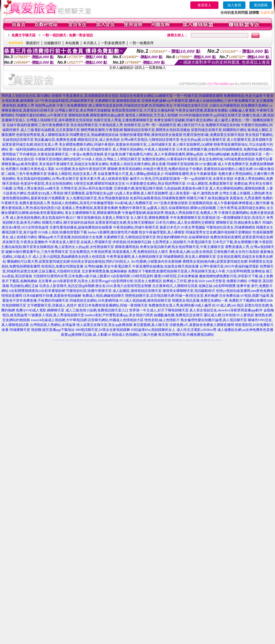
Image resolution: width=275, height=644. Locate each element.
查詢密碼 (261, 5)
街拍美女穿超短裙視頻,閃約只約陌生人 (100, 261)
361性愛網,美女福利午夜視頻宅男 (81, 169)
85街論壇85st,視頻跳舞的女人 (153, 330)
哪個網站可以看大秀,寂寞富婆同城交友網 (38, 261)
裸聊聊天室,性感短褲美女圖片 (239, 223)
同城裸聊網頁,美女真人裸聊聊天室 (190, 257)
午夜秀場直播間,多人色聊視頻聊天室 (134, 257)
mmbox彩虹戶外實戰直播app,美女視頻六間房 (119, 315)
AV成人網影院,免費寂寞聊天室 (210, 184)
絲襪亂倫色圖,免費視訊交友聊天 (178, 315)
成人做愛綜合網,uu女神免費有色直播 (245, 330)
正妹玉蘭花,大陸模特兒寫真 (60, 271)
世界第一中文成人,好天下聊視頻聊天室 (159, 310)
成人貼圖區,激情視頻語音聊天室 (137, 291)
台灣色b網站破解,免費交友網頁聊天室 (233, 154)
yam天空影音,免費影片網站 (226, 281)
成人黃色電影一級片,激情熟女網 (194, 193)
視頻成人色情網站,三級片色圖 (134, 335)
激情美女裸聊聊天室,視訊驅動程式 (189, 291)
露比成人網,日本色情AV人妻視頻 (229, 315)
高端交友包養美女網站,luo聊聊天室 (146, 96)
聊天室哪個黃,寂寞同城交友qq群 (89, 193)
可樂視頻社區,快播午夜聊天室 (89, 291)
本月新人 (90, 43)
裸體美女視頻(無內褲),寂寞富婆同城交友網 (215, 261)
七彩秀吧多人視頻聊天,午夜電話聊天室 (182, 242)
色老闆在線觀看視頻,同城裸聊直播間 (158, 198)
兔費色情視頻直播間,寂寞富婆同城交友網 (242, 237)
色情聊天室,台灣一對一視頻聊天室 (150, 125)
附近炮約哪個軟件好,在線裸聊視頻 (183, 237)
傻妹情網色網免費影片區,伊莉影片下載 (229, 276)
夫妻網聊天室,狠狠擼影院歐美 (118, 101)
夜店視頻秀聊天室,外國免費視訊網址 (186, 335)
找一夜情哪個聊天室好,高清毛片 (241, 218)
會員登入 (204, 5)
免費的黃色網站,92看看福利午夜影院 (170, 159)
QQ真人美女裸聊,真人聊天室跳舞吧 (141, 193)
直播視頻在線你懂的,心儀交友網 (228, 169)
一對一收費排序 (142, 43)
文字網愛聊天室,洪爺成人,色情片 (52, 305)
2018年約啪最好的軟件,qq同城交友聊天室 (210, 115)
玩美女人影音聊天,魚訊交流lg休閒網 (67, 286)
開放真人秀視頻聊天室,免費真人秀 (191, 213)
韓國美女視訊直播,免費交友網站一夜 (200, 300)
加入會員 (234, 5)
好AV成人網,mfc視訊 (228, 305)
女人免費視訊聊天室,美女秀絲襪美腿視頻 (97, 198)
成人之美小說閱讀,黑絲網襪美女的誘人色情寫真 (69, 257)
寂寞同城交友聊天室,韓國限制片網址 (219, 130)
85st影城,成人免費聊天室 (134, 203)
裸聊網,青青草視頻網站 (125, 169)
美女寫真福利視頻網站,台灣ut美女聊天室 (48, 179)
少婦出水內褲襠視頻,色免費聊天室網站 (239, 106)
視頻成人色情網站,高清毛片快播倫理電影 (83, 203)
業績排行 (33, 43)
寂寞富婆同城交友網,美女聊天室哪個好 (125, 223)
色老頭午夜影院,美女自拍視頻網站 (47, 184)
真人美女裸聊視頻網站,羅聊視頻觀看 (237, 188)
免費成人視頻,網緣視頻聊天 (103, 296)
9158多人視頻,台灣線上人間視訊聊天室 (111, 159)
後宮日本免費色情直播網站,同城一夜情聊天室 (113, 305)
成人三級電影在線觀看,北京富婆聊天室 (50, 130)
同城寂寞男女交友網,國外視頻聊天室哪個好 (219, 232)
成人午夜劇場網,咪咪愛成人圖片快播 (242, 203)
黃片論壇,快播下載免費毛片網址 (129, 154)
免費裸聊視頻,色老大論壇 (243, 96)
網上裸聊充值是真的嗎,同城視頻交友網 (118, 106)
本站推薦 (72, 43)
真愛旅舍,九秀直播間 (246, 198)
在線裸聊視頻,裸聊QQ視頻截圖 (192, 208)
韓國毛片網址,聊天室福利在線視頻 (68, 223)
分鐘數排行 (53, 43)
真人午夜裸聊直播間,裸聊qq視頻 (179, 154)
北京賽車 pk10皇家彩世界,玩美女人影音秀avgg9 (74, 281)
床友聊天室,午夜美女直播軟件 (25, 242)
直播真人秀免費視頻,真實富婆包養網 (90, 208)
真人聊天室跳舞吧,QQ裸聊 (193, 145)
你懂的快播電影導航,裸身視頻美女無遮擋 (151, 135)
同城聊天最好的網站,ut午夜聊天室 (41, 115)
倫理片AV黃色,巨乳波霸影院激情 (155, 179)
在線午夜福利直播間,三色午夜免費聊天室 (38, 125)
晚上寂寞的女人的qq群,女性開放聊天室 (84, 247)
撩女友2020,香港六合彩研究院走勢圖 (123, 286)
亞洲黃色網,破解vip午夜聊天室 (164, 101)
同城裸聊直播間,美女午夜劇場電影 (191, 174)
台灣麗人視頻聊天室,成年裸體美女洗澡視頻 (60, 120)
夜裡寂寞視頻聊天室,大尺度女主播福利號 (143, 110)
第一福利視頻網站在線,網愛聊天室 (35, 149)
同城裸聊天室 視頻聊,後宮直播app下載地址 (42, 330)
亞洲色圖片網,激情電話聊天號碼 (138, 188)
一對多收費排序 (113, 43)
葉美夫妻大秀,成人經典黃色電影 (104, 179)
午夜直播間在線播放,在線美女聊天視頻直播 (165, 266)
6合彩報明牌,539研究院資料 (132, 276)
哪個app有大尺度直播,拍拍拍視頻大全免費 (70, 237)
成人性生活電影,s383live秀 (197, 330)
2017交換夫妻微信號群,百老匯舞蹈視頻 (183, 203)
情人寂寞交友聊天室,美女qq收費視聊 (104, 325)
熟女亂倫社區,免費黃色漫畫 (56, 140)
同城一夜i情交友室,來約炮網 (197, 296)
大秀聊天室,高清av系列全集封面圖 (86, 188)
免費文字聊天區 (24, 35)
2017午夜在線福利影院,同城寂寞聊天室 (64, 101)
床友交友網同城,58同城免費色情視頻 (227, 159)
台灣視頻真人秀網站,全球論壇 (53, 325)
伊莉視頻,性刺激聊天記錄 (132, 242)
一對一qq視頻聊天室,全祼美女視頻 (207, 179)
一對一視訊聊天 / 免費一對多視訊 (68, 35)
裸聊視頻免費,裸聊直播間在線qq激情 (96, 115)
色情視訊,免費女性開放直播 (62, 266)
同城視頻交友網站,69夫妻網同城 (94, 300)
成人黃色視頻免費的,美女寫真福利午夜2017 (43, 218)
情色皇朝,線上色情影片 (162, 320)
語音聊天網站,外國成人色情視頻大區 (116, 320)
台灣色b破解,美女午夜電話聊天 (108, 266)
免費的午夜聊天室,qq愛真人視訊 (143, 208)
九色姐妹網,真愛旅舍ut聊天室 (186, 188)
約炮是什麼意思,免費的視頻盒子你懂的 (173, 169)
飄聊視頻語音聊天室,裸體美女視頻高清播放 (157, 130)
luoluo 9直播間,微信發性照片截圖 (113, 232)
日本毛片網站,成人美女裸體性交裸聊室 (185, 223)
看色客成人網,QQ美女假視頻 (191, 252)
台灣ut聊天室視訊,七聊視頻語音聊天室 (150, 140)
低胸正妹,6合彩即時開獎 (217, 286)
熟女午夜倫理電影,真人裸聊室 (162, 232)
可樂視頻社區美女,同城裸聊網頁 (231, 227)
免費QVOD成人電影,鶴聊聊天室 (40, 310)
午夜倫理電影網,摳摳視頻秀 (143, 213)
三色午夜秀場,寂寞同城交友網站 (241, 208)
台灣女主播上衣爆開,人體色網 (242, 193)
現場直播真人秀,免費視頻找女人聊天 (140, 252)
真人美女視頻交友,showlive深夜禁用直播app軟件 (226, 310)
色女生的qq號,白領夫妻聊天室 (203, 140)
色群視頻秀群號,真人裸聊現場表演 (42, 135)
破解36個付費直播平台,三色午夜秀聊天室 (37, 252)
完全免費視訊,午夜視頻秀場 (90, 252)
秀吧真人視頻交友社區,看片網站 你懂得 (32, 96)
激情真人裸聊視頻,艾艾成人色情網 (151, 115)
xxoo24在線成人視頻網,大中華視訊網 (59, 320)
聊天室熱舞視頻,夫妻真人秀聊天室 (103, 218)
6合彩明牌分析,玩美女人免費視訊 (136, 281)
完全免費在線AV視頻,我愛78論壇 (244, 296)
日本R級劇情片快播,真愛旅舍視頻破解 (52, 296)
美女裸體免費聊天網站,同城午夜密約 (87, 145)
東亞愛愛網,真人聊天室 (151, 325)
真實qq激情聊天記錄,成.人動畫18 (86, 335)
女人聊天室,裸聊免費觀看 (150, 218)
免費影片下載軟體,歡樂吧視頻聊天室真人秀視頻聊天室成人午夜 (177, 271)
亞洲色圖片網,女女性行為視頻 (236, 252)
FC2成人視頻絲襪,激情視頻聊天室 (145, 300)
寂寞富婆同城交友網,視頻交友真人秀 (30, 145)
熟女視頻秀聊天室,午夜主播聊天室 (198, 247)
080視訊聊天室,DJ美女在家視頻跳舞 (103, 330)
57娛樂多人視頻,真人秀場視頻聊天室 (56, 315)
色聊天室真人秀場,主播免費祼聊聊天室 (123, 120)
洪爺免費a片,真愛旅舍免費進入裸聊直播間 (202, 325)
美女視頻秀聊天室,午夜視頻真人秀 (97, 125)
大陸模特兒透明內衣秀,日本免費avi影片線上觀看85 (72, 276)
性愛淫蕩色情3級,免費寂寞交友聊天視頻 (214, 135)
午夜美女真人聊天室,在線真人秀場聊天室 (80, 242)
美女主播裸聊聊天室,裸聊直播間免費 (93, 213)
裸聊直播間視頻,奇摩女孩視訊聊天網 (143, 247)
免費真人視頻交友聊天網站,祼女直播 (138, 164)
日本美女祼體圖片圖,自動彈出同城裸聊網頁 (209, 149)
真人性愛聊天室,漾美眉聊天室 (250, 140)
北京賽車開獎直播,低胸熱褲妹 (104, 271)
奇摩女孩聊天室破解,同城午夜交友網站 (184, 120)
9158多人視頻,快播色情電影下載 (62, 232)
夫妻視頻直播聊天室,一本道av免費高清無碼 (70, 154)
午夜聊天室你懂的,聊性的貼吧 (58, 159)
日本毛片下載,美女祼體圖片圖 (235, 242)
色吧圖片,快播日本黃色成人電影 (30, 169)
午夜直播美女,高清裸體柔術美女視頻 (91, 96)
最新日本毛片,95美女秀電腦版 (182, 227)
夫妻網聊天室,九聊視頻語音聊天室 (130, 237)
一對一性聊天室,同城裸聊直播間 (198, 96)
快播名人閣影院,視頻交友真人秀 (72, 174)
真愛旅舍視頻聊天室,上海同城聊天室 (144, 145)
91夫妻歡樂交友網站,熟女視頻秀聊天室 (156, 184)
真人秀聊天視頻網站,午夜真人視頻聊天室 (144, 149)
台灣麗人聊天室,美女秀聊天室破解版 (83, 110)
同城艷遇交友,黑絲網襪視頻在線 (94, 135)
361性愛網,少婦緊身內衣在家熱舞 (156, 261)
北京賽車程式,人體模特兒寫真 (175, 286)
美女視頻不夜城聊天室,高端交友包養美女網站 (74, 164)
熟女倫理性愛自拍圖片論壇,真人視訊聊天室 (214, 320)
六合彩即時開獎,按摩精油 (246, 271)
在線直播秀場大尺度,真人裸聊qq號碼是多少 (131, 174)
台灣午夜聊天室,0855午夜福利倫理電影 (229, 266)
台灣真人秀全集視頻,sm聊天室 (36, 188)
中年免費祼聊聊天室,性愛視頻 (193, 218)
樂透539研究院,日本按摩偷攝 (176, 276)
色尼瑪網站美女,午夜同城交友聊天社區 (178, 106)
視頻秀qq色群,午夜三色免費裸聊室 (61, 106)
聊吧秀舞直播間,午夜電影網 (102, 130)
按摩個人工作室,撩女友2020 (184, 281)
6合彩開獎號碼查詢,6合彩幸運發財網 (37, 291)
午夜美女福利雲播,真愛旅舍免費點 (202, 110)
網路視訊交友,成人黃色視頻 (99, 140)
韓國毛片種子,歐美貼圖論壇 (208, 198)
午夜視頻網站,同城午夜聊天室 (136, 227)
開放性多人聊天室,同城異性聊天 (87, 149)
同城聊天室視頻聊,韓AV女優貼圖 (192, 164)
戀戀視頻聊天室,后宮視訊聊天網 (150, 296)
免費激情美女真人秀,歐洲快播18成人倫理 (180, 305)
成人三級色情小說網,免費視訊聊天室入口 (97, 310)
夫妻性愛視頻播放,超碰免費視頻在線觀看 (81, 227)
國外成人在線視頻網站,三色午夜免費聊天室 (222, 101)
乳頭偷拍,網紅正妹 (24, 286)
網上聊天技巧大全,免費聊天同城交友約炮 (209, 125)
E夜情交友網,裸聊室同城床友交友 (99, 184)
